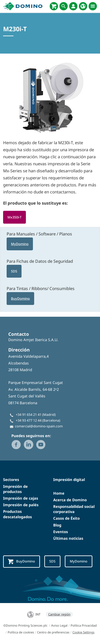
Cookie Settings (83, 632)
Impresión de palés (21, 505)
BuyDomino (20, 299)
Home (59, 493)
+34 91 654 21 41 (29, 415)
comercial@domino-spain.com (39, 426)
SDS (14, 271)
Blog (57, 525)
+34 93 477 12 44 (29, 420)
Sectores (11, 480)
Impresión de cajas (21, 498)
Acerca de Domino (70, 500)
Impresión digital (69, 480)
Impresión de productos (15, 489)
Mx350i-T (14, 217)
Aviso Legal (59, 625)
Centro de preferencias (53, 632)
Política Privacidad (84, 625)
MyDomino (20, 244)
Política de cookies (21, 632)
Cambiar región (59, 614)
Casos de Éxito (66, 518)
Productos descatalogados (17, 514)
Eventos (61, 532)
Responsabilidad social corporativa (74, 509)
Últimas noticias (68, 538)
